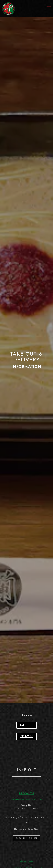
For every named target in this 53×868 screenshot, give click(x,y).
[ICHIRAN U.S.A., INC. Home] (8, 9)
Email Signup (27, 865)
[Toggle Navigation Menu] (49, 5)
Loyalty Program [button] (27, 860)
